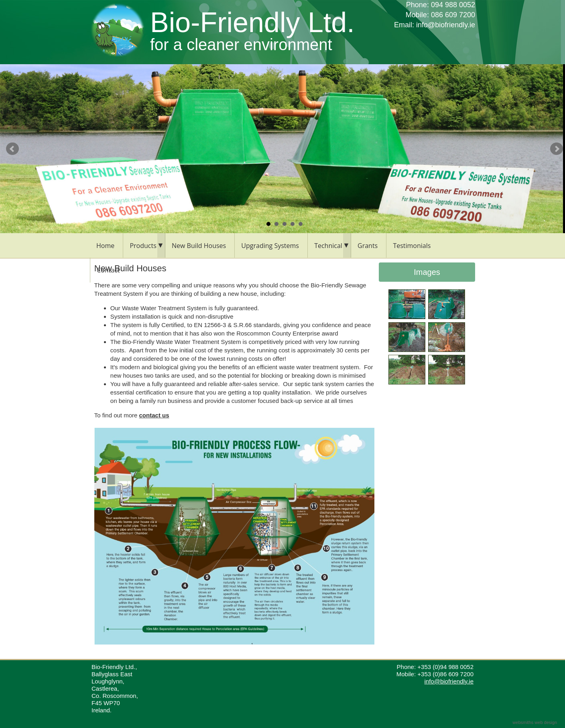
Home (105, 246)
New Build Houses (199, 246)
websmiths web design (535, 722)
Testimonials (412, 246)
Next (557, 149)
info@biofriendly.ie (446, 25)
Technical (328, 246)
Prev (12, 149)
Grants (368, 246)
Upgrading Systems (270, 246)
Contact (108, 270)
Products (143, 246)
